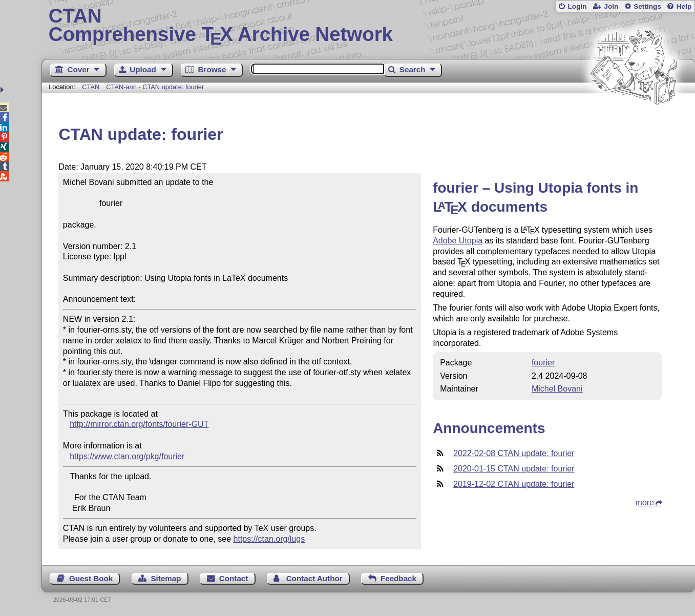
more (645, 502)
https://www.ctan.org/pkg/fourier (127, 456)
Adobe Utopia (458, 241)
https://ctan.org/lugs (269, 539)
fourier (543, 363)
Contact (234, 578)
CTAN (91, 87)
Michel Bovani (557, 389)
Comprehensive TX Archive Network (368, 26)
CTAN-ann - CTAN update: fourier (155, 87)
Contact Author (314, 578)
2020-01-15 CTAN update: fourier (514, 469)
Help (684, 6)
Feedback (398, 578)
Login (577, 6)
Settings (647, 6)
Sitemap (166, 578)
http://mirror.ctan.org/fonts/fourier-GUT (139, 424)
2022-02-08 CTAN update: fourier (514, 453)
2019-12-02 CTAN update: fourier (514, 484)
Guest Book (91, 578)
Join (611, 6)
